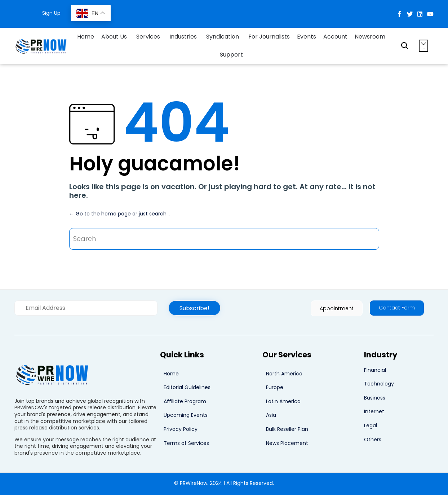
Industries (183, 37)
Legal (371, 425)
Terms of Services (186, 443)
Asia (271, 415)
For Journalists (269, 37)
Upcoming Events (186, 415)
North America (284, 374)
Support (231, 55)
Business (375, 398)
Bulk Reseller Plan (287, 429)
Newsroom (370, 37)
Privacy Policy (181, 429)
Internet (374, 411)
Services (148, 37)
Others (373, 440)
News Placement (287, 443)
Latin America (283, 401)
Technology (379, 384)
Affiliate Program (185, 401)
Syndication (223, 37)
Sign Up (51, 13)
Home (86, 37)
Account (335, 37)
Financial (375, 370)
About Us (114, 37)
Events (307, 37)
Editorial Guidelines (187, 387)
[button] (194, 308)
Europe (275, 387)
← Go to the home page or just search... (119, 214)
